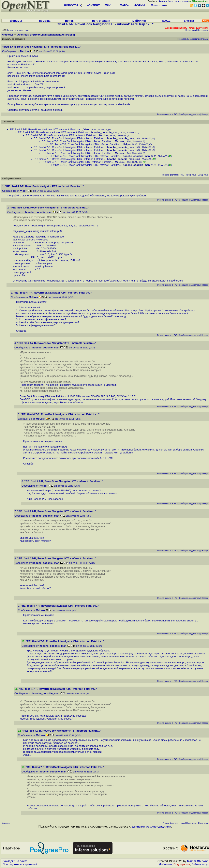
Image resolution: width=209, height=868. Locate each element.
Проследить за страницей (20, 864)
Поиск (155, 5)
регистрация (181, 1)
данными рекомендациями (151, 826)
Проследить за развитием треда (193, 39)
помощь (45, 21)
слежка (189, 21)
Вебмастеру (200, 864)
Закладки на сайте (15, 861)
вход (171, 1)
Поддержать (182, 864)
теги (163, 5)
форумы (16, 21)
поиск (69, 21)
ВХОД (166, 21)
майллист (139, 21)
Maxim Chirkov (197, 861)
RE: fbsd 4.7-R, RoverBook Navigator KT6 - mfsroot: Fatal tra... (46, 129)
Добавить (165, 864)
